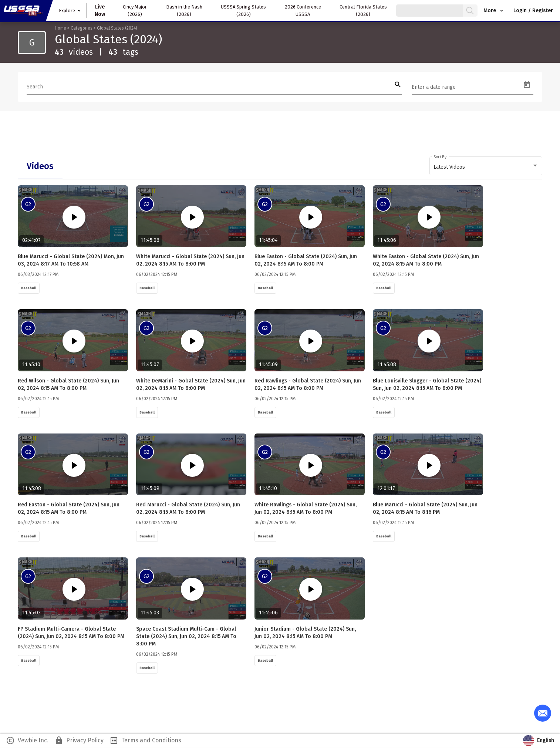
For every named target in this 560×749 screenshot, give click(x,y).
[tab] (40, 166)
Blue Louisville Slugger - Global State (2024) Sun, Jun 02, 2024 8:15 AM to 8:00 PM (427, 386)
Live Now (100, 11)
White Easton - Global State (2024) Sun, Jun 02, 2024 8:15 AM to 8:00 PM (426, 261)
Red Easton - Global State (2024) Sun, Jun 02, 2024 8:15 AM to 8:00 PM (73, 510)
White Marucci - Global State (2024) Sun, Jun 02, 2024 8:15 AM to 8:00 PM (190, 261)
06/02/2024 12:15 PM (157, 275)
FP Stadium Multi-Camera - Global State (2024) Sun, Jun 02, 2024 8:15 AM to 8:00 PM (71, 635)
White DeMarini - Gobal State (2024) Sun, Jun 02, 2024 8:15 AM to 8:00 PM (191, 386)
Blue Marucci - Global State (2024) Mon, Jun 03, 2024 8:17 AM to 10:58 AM (71, 261)
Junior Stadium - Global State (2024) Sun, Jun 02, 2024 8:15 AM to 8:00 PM (310, 635)
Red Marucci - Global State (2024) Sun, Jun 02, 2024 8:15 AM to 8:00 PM (188, 510)
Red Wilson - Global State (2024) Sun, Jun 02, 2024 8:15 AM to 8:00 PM (73, 386)
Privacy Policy (79, 742)
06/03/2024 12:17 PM (38, 275)
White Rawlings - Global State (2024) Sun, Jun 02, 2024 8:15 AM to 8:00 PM (310, 510)
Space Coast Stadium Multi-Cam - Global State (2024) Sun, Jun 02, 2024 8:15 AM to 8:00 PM (186, 638)
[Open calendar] (527, 85)
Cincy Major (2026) (135, 11)
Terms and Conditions (145, 742)
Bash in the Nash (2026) (184, 11)
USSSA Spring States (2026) (243, 11)
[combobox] (486, 167)
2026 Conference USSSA (303, 11)
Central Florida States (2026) (363, 11)
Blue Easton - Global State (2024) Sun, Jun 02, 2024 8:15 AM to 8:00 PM (306, 261)
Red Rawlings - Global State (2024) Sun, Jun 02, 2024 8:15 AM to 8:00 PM (308, 386)
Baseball (29, 289)
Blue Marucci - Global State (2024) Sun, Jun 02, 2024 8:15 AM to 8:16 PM (425, 510)
